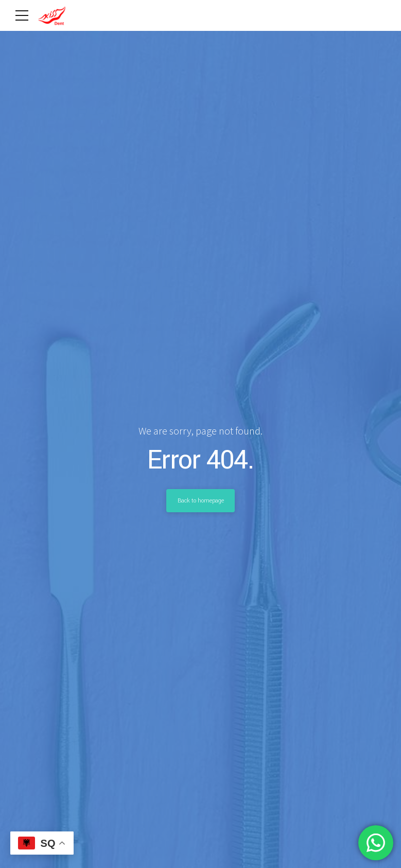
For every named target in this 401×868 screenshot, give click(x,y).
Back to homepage (201, 500)
